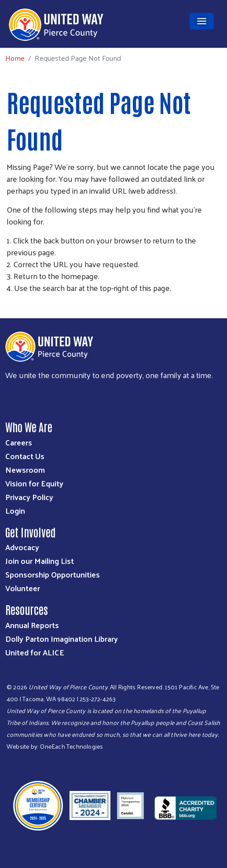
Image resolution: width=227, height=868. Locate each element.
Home (15, 58)
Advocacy (22, 547)
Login (15, 510)
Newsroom (25, 469)
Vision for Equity (34, 483)
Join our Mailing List (40, 561)
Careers (19, 442)
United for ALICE (35, 652)
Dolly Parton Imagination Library (62, 638)
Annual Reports (32, 625)
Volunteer (23, 588)
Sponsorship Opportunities (53, 574)
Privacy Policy (29, 497)
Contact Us (25, 456)
